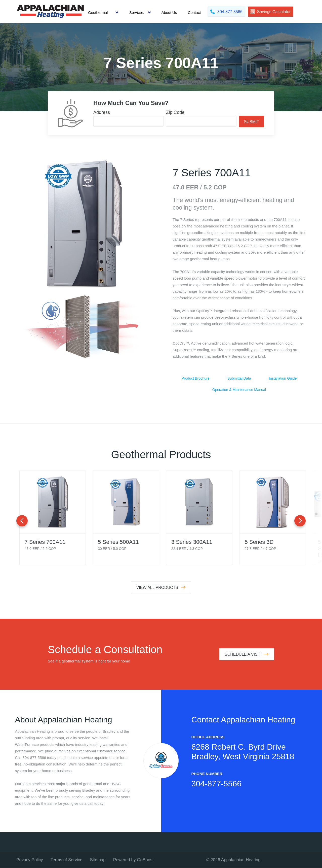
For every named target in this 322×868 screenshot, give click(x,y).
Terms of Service (67, 860)
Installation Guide (283, 378)
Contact (194, 12)
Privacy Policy (30, 860)
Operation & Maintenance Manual (239, 390)
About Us (169, 12)
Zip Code (175, 112)
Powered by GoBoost (133, 860)
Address (102, 112)
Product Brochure (196, 378)
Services (137, 12)
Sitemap (98, 860)
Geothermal (98, 12)
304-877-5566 (216, 784)
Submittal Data (239, 378)
